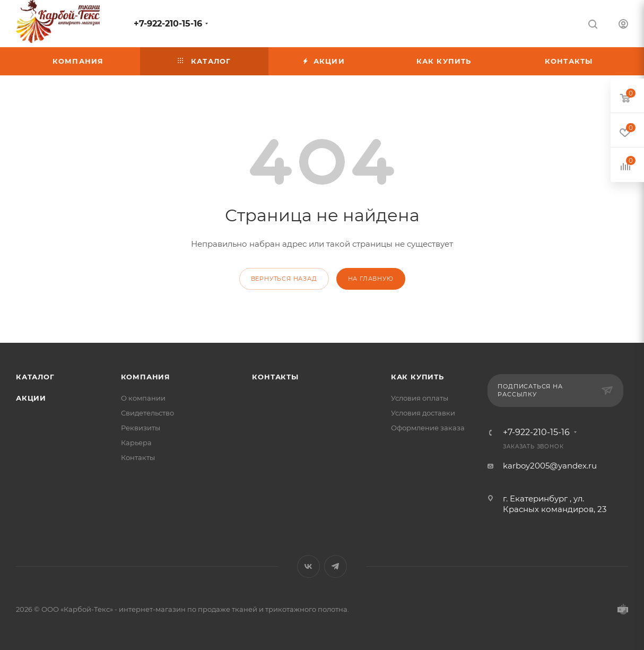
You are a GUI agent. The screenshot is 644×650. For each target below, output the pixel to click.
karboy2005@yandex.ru (550, 466)
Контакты (138, 457)
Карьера (136, 443)
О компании (143, 398)
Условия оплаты (420, 398)
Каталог (35, 377)
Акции (31, 398)
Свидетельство (147, 413)
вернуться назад (284, 279)
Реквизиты (141, 428)
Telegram (336, 566)
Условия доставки (423, 413)
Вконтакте (308, 566)
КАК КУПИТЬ (417, 377)
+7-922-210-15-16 (168, 24)
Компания (146, 377)
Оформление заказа (428, 428)
